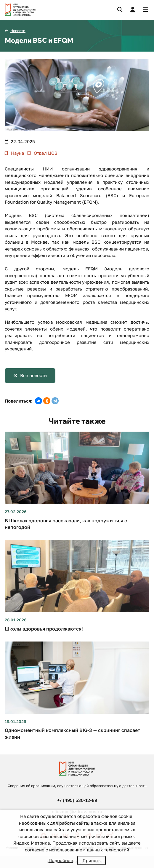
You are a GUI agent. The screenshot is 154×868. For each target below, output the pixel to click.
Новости (18, 31)
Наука (17, 153)
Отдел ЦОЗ (45, 153)
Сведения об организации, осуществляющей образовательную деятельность (77, 786)
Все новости (33, 375)
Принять (92, 860)
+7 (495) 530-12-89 (77, 800)
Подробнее (61, 860)
